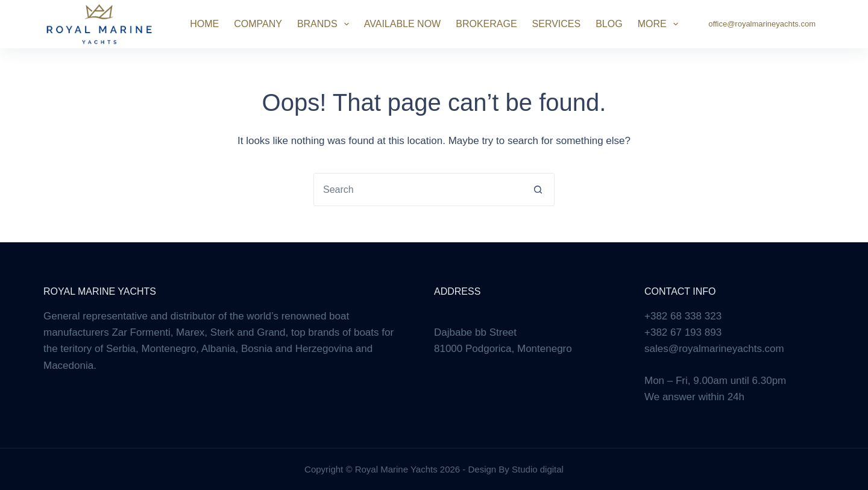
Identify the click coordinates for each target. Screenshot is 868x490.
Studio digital (538, 469)
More (660, 24)
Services (557, 24)
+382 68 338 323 (683, 316)
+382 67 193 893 (683, 332)
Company (258, 24)
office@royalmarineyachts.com (762, 24)
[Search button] (538, 190)
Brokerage (486, 24)
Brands (325, 24)
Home (204, 24)
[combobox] (418, 190)
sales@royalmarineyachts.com (714, 349)
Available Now (402, 24)
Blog (609, 24)
